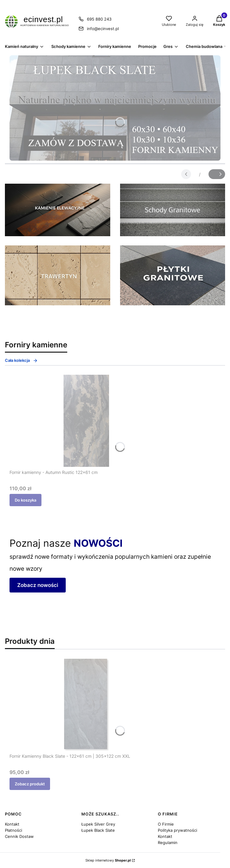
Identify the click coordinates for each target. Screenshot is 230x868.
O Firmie (166, 824)
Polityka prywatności (177, 830)
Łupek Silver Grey (98, 824)
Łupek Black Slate (98, 830)
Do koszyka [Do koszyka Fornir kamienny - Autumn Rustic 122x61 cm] (25, 500)
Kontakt (12, 824)
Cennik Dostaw (19, 836)
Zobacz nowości (38, 585)
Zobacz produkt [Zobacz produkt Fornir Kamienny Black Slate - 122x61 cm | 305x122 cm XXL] (30, 784)
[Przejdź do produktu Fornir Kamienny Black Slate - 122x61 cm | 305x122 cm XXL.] (86, 705)
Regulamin (168, 843)
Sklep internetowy (108, 860)
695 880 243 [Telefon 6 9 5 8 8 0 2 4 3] (99, 19)
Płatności (14, 830)
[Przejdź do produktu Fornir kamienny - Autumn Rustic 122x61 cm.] (86, 421)
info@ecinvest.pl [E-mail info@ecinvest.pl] (103, 29)
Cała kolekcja (21, 360)
